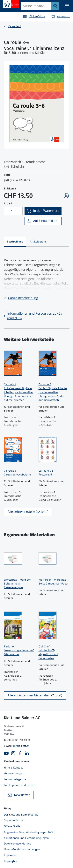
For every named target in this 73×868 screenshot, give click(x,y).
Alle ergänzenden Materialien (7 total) (35, 695)
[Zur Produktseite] (19, 363)
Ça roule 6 (15, 26)
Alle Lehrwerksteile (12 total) (28, 512)
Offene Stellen (13, 826)
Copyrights (10, 861)
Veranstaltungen (14, 773)
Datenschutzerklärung (18, 844)
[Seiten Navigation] (67, 6)
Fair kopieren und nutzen (19, 785)
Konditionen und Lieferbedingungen (26, 838)
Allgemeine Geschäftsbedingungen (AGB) (30, 832)
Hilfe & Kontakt (13, 768)
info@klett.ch (21, 746)
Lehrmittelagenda (15, 779)
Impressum (11, 855)
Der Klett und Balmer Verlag (21, 815)
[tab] (15, 242)
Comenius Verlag (14, 820)
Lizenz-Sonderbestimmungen (22, 849)
